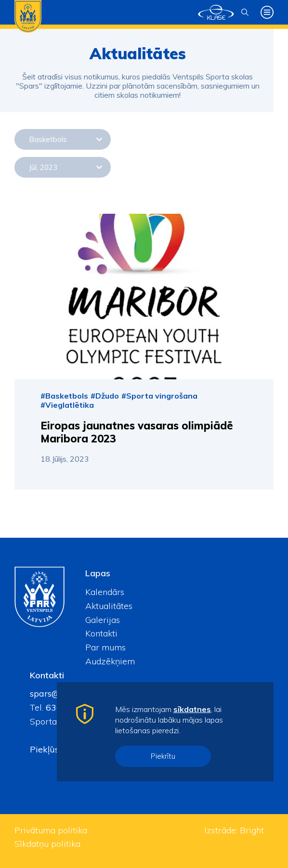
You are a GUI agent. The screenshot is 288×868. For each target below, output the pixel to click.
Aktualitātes (109, 606)
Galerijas (103, 620)
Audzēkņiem (110, 661)
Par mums (105, 647)
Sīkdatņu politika (47, 844)
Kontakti (101, 633)
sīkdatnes (192, 709)
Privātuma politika (51, 830)
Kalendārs (105, 592)
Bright (252, 830)
